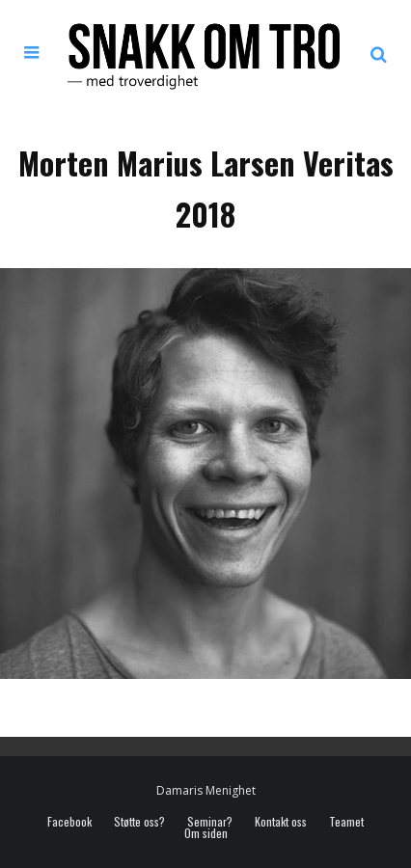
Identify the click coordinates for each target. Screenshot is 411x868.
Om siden (206, 833)
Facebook (69, 822)
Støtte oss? (139, 822)
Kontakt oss (281, 822)
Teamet (346, 822)
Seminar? (210, 822)
